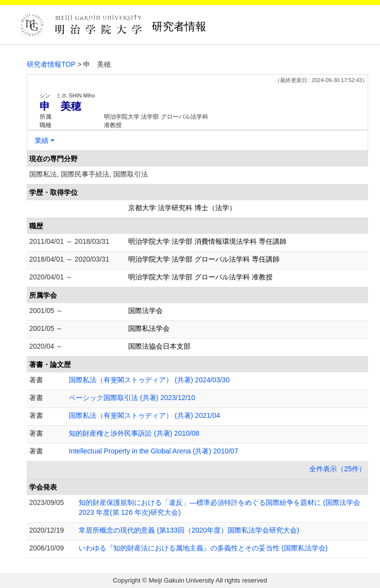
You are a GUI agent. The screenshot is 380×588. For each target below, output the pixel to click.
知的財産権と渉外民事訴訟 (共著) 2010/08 (134, 433)
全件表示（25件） (337, 469)
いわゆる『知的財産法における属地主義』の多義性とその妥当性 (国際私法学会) (203, 548)
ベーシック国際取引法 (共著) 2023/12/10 (132, 398)
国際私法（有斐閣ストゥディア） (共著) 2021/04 (144, 415)
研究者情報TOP (51, 64)
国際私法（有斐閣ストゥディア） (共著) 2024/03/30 (149, 380)
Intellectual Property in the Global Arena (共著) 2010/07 (153, 451)
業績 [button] (42, 140)
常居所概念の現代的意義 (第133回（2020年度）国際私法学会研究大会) (189, 530)
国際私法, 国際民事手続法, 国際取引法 (89, 174)
